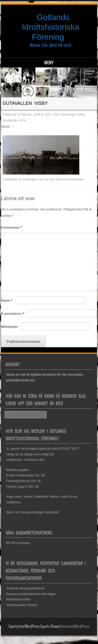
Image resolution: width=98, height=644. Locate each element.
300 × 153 (52, 115)
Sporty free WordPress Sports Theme (34, 626)
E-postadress (13, 314)
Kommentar (11, 227)
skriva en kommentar (69, 179)
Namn (7, 300)
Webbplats (9, 327)
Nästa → (8, 126)
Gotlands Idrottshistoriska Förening (50, 27)
